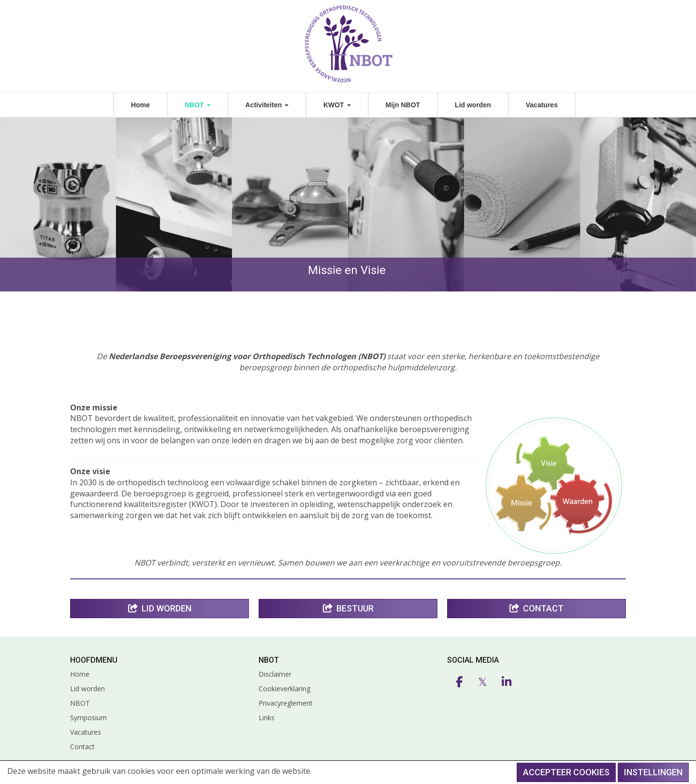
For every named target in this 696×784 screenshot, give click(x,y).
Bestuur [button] (348, 608)
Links (267, 718)
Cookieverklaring (284, 689)
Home (140, 105)
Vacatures (542, 105)
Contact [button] (536, 608)
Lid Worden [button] (160, 608)
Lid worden (473, 105)
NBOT (198, 105)
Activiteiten (267, 105)
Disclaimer (275, 674)
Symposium (88, 718)
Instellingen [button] (653, 772)
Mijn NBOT (403, 105)
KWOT (337, 105)
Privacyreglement (286, 703)
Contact (82, 747)
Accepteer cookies (566, 772)
